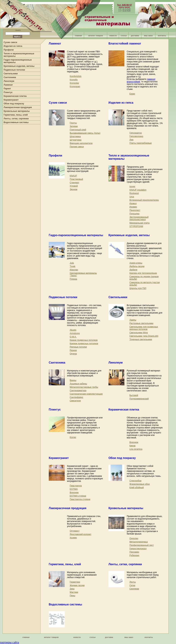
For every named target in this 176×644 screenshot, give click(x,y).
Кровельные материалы (17, 111)
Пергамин (134, 552)
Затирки (74, 126)
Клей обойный (137, 488)
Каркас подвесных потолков (84, 340)
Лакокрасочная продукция (18, 107)
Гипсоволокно (136, 136)
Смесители (75, 401)
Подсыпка (134, 214)
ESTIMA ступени (78, 496)
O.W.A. (73, 337)
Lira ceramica (136, 449)
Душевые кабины (78, 384)
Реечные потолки (78, 347)
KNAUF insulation (138, 190)
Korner (73, 437)
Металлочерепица (139, 542)
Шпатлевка (75, 136)
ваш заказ (148, 36)
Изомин (133, 207)
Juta (72, 263)
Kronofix (74, 80)
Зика (72, 589)
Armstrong (75, 333)
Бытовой (134, 395)
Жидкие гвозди (77, 585)
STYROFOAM (136, 226)
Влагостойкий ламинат (125, 43)
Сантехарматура (78, 391)
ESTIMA (74, 489)
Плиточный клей (78, 130)
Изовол (133, 203)
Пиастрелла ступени (80, 499)
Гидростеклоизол (138, 549)
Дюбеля (133, 270)
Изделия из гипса (13, 46)
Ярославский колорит (80, 534)
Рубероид (134, 555)
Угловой (74, 186)
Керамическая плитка (15, 96)
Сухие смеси (10, 42)
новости (113, 36)
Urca (132, 197)
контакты (162, 36)
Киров (132, 446)
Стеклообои (135, 481)
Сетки (132, 585)
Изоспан (74, 270)
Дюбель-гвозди (137, 266)
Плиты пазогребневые (141, 143)
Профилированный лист (142, 545)
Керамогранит (11, 100)
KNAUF (73, 176)
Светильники (11, 74)
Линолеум (9, 81)
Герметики (75, 582)
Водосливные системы (16, 122)
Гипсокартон (136, 133)
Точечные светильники (141, 339)
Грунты (73, 123)
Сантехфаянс (76, 397)
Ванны (73, 380)
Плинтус (8, 92)
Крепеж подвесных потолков (84, 344)
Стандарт (74, 183)
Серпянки (134, 589)
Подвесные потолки (14, 70)
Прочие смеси (77, 147)
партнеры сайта (9, 642)
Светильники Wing (139, 333)
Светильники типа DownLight (144, 336)
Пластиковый (76, 179)
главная (78, 36)
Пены (72, 596)
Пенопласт (135, 210)
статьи (124, 36)
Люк (131, 140)
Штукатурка (76, 140)
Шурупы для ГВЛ (138, 288)
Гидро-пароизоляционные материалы (76, 235)
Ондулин (134, 538)
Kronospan (75, 86)
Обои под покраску (14, 104)
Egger (132, 94)
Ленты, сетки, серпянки (16, 119)
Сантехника (10, 77)
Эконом (73, 189)
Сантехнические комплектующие (86, 394)
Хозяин (73, 538)
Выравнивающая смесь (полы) (85, 133)
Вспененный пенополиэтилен (144, 200)
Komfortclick (76, 76)
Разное (73, 350)
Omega (73, 354)
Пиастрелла (76, 486)
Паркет (7, 89)
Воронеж (134, 442)
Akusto (73, 330)
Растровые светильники (141, 323)
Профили (9, 50)
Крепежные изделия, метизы (19, 66)
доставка (135, 36)
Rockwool (134, 193)
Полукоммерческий (139, 399)
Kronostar (74, 83)
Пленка (73, 279)
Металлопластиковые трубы (84, 387)
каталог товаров (96, 36)
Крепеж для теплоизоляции (143, 273)
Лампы (133, 320)
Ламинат (8, 85)
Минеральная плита (139, 223)
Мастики (74, 592)
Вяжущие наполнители (81, 143)
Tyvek (72, 266)
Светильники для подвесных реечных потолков (144, 328)
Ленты (133, 582)
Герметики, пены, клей (16, 115)
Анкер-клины (136, 263)
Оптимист (75, 531)
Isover (132, 187)
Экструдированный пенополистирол (139, 218)
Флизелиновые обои (140, 484)
